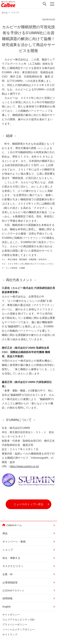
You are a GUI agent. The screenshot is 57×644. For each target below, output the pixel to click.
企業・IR (7, 574)
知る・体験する (11, 558)
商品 (5, 533)
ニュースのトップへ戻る (28, 504)
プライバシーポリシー (15, 624)
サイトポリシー (11, 615)
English (7, 607)
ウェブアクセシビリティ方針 (19, 620)
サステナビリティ (13, 566)
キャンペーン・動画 (14, 542)
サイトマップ (10, 635)
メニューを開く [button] (52, 4)
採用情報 (7, 598)
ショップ (8, 550)
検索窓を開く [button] (44, 4)
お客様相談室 (10, 583)
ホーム (5, 12)
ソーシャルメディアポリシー (19, 629)
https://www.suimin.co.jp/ (24, 466)
